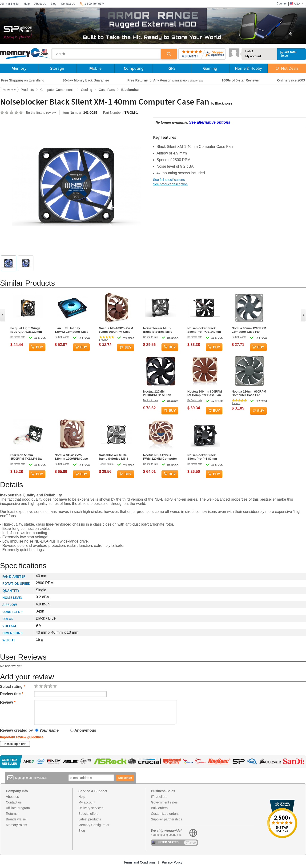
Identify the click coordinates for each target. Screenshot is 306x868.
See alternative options (210, 122)
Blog (53, 4)
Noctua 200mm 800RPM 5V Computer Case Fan (205, 393)
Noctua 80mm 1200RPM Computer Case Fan (249, 330)
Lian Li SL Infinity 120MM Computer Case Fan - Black (71, 330)
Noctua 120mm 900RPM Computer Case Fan (249, 393)
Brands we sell (17, 819)
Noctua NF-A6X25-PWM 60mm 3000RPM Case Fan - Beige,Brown (116, 330)
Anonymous (83, 730)
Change (191, 843)
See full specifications (169, 180)
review (103, 340)
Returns (12, 814)
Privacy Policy (172, 862)
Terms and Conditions (139, 862)
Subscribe (125, 778)
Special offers (88, 814)
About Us (40, 4)
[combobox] (106, 54)
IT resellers (159, 797)
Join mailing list (10, 4)
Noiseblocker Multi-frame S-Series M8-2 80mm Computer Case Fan (159, 330)
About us (12, 797)
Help (27, 4)
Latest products (90, 819)
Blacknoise (224, 103)
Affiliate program (18, 808)
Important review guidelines (22, 737)
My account (253, 56)
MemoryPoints (16, 825)
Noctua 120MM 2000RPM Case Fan (157, 393)
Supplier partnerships (166, 819)
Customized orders (165, 814)
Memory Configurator (94, 825)
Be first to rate (18, 337)
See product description (170, 184)
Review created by (16, 730)
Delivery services (91, 808)
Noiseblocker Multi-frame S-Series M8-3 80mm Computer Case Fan (115, 457)
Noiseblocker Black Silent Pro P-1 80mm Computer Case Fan (202, 457)
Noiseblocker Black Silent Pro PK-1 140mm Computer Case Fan (204, 330)
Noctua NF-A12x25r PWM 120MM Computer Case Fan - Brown (160, 457)
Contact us (14, 802)
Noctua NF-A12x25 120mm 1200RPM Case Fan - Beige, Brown (71, 457)
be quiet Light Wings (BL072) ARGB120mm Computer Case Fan (26, 330)
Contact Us (68, 4)
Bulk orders (159, 808)
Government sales (164, 802)
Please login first (15, 744)
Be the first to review (41, 113)
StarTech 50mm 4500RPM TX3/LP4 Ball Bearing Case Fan (27, 457)
